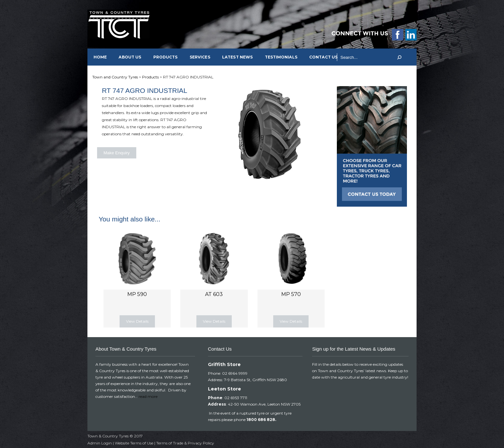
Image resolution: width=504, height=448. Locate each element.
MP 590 (137, 294)
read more (148, 396)
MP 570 (291, 294)
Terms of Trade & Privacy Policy (185, 443)
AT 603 (214, 294)
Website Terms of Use (134, 443)
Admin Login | (101, 443)
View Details (137, 321)
